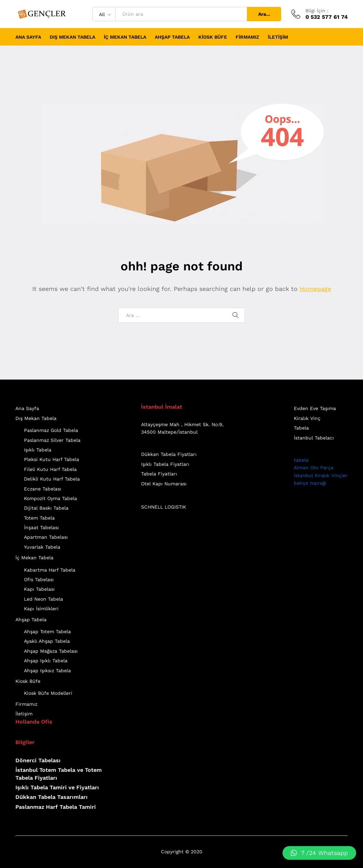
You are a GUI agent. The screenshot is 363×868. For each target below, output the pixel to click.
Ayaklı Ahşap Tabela (47, 641)
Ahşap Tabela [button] (172, 37)
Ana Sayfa (28, 37)
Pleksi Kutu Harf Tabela (52, 459)
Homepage (315, 289)
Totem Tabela (39, 518)
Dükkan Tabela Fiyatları (169, 454)
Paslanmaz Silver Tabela (52, 440)
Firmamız (247, 37)
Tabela (301, 428)
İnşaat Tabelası (41, 527)
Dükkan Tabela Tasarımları (52, 797)
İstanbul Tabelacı (314, 438)
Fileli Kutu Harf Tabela (50, 469)
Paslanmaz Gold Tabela (51, 430)
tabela (301, 460)
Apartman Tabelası (46, 537)
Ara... (264, 14)
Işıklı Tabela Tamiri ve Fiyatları (57, 787)
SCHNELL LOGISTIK (164, 507)
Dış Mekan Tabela (36, 418)
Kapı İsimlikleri (41, 609)
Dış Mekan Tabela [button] (72, 37)
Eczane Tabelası (43, 489)
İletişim (278, 37)
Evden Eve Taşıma (315, 408)
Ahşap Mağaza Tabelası (51, 651)
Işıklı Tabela (38, 450)
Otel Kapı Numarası (164, 484)
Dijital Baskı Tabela (46, 508)
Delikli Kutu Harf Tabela (52, 479)
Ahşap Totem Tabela (47, 631)
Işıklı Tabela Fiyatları (165, 464)
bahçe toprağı (310, 483)
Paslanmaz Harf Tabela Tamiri (56, 807)
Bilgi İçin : (317, 11)
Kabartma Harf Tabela (50, 570)
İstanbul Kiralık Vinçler (321, 475)
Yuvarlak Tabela (42, 547)
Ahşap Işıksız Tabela (47, 671)
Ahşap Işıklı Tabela (46, 661)
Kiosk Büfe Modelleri (48, 693)
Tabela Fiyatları (159, 474)
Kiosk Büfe (28, 681)
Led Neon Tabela (43, 599)
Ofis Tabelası (39, 579)
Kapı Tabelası (39, 589)
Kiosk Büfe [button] (213, 37)
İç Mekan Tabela (34, 558)
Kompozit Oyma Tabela (51, 498)
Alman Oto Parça (314, 468)
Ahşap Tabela (31, 620)
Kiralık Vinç (307, 418)
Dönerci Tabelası (38, 760)
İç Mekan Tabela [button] (125, 37)
